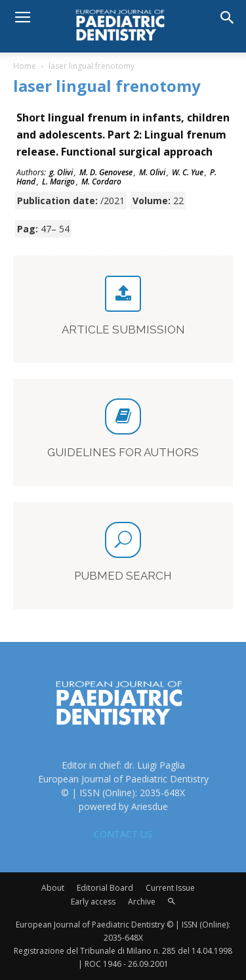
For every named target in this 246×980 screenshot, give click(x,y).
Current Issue (170, 888)
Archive (142, 902)
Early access (93, 902)
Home (25, 66)
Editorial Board (105, 888)
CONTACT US (123, 834)
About (53, 888)
